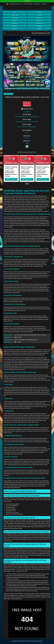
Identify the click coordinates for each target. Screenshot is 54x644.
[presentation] (26, 184)
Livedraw (39, 12)
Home (15, 12)
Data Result (39, 18)
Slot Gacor (15, 20)
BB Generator (39, 20)
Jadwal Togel (15, 18)
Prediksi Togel (15, 15)
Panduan (39, 29)
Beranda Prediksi (9, 94)
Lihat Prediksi (11, 179)
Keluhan (15, 29)
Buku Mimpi (15, 26)
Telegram (37, 4)
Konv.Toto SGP (39, 23)
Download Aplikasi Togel (14, 4)
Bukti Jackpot (39, 26)
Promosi (39, 15)
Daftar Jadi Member (28, 4)
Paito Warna (15, 23)
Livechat (44, 4)
